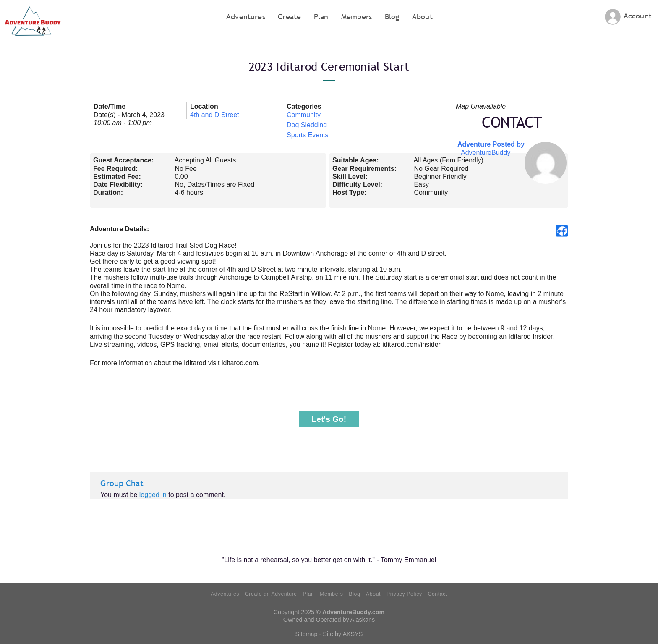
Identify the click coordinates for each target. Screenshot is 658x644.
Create (289, 17)
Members (356, 17)
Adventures (246, 17)
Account (638, 16)
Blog (392, 17)
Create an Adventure (271, 594)
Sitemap (307, 634)
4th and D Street (215, 115)
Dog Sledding (307, 125)
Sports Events (308, 135)
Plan (321, 17)
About (422, 17)
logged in (153, 495)
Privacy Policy (404, 594)
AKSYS (352, 634)
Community (304, 115)
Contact (437, 594)
